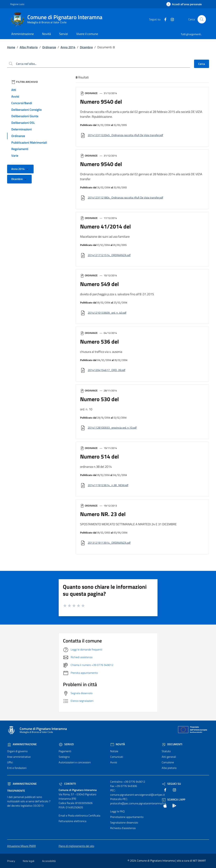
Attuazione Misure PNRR (21, 846)
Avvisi (15, 96)
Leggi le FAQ (117, 811)
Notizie (114, 751)
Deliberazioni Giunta (25, 116)
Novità (118, 744)
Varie (15, 156)
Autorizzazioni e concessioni (75, 762)
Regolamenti (20, 149)
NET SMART (199, 861)
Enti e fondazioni (17, 768)
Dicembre (86, 47)
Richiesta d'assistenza (123, 828)
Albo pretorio (169, 768)
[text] (164, 19)
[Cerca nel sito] (202, 19)
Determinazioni (21, 129)
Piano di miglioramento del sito (76, 846)
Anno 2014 (68, 47)
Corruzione (168, 762)
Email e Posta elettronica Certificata (79, 815)
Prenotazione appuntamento (127, 817)
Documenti (172, 744)
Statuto (166, 751)
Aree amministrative (19, 757)
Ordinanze (49, 47)
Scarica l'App (173, 799)
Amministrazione (22, 744)
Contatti (67, 784)
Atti (14, 90)
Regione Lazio (17, 4)
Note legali (29, 861)
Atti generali (169, 757)
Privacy (11, 861)
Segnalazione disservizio (124, 822)
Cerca (202, 64)
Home (11, 47)
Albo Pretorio (29, 47)
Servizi (66, 744)
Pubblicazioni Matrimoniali (29, 142)
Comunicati (117, 757)
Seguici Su (171, 784)
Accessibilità (49, 861)
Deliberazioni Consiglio (27, 110)
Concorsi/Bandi (22, 103)
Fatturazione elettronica (72, 821)
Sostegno (64, 757)
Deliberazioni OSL (23, 123)
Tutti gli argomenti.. (191, 34)
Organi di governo (17, 751)
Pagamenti (65, 751)
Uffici (10, 762)
